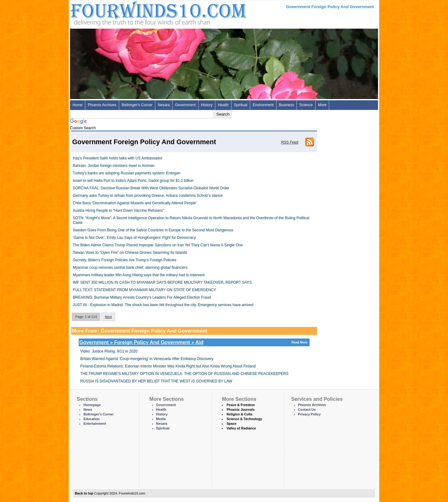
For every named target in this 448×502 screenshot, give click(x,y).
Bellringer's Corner (137, 105)
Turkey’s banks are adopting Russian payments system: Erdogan (127, 173)
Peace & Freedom (241, 405)
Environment (263, 105)
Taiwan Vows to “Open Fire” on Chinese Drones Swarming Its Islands (130, 253)
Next (108, 317)
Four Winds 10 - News (132, 12)
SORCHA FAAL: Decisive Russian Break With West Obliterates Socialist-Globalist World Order (151, 188)
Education (91, 419)
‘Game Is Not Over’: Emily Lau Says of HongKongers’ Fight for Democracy (134, 238)
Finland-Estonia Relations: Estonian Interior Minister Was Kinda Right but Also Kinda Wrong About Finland (168, 366)
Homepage (92, 405)
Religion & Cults (239, 414)
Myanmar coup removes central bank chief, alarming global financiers (130, 268)
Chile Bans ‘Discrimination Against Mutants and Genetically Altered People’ (135, 203)
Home (77, 105)
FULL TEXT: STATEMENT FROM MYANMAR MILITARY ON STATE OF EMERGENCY (145, 290)
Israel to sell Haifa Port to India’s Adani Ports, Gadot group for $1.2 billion (133, 181)
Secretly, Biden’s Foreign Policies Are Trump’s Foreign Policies (125, 260)
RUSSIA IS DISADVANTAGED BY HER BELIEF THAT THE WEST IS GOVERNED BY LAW (156, 381)
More (322, 105)
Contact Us (307, 410)
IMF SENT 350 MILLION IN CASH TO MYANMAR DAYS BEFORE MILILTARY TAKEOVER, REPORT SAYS (162, 282)
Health (223, 105)
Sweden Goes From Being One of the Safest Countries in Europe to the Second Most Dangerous (153, 230)
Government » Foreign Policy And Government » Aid (194, 342)
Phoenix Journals (240, 410)
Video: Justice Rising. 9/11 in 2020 (109, 351)
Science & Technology (244, 419)
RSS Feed (290, 142)
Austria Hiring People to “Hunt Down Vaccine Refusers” (118, 211)
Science (306, 105)
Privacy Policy (309, 414)
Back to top (84, 493)
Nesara (164, 105)
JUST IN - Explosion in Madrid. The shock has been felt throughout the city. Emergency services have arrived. (163, 305)
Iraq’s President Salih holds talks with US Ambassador (118, 158)
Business (287, 105)
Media (161, 419)
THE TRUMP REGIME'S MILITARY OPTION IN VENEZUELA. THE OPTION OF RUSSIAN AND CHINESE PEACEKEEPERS (184, 374)
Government (185, 105)
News (88, 410)
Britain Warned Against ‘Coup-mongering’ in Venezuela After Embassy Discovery (147, 359)
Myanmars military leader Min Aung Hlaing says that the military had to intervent (139, 275)
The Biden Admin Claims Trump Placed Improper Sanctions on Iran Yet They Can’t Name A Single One (158, 245)
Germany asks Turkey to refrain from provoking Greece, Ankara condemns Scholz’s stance (148, 196)
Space (231, 424)
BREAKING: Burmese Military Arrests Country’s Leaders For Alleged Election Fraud (142, 297)
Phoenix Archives (102, 105)
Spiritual (241, 105)
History (207, 105)
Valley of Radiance (241, 428)
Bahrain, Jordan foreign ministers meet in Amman (114, 166)
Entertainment (95, 424)
